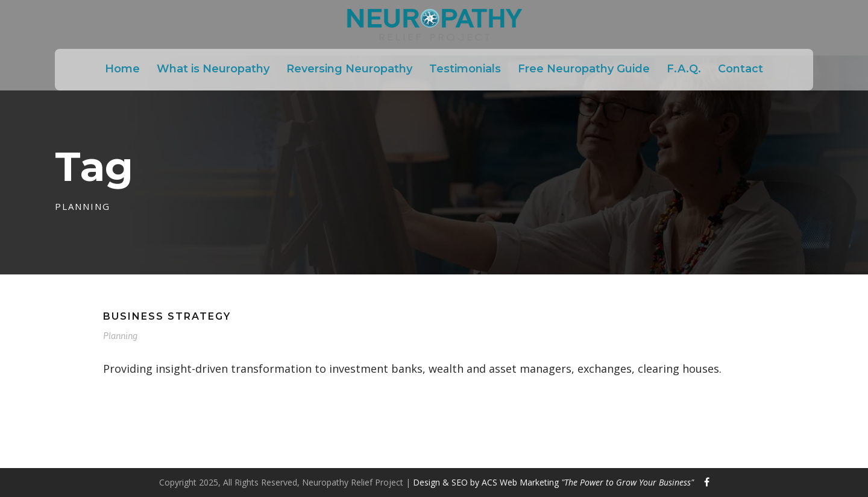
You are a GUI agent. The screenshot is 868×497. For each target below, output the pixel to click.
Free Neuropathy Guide (584, 69)
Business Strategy (167, 316)
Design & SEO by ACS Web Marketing (553, 482)
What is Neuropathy (213, 69)
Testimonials (465, 69)
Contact (741, 69)
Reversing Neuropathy (349, 69)
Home (122, 69)
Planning (120, 336)
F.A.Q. (684, 69)
